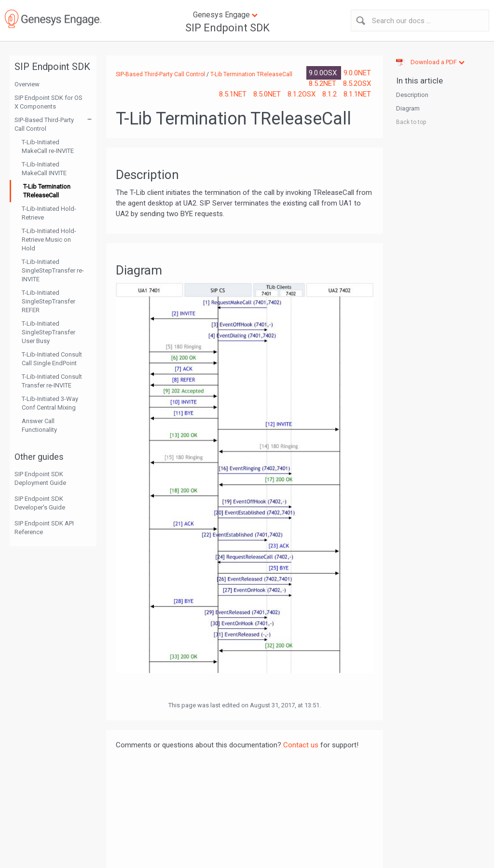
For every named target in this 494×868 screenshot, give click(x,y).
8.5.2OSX (357, 83)
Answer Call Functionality (39, 425)
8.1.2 (330, 94)
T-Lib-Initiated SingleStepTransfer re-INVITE (53, 270)
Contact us (301, 745)
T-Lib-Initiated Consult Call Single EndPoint (52, 359)
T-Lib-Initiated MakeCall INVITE (44, 169)
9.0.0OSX (324, 73)
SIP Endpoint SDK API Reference (44, 528)
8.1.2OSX (302, 94)
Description (412, 95)
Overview (27, 84)
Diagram (408, 108)
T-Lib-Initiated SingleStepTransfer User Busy (48, 332)
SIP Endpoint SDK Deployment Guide (40, 478)
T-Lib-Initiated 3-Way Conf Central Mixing (50, 403)
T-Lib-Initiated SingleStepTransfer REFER (48, 301)
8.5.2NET (323, 83)
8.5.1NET (234, 94)
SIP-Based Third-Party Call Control (44, 124)
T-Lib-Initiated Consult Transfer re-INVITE (52, 381)
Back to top (411, 122)
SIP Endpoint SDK (227, 28)
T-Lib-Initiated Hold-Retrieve (49, 213)
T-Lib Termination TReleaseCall (47, 191)
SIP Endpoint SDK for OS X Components (48, 102)
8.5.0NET (268, 94)
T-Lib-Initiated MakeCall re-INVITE (48, 146)
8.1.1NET (357, 94)
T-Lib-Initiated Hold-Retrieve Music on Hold (49, 240)
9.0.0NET (357, 73)
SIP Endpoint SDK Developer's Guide (40, 503)
